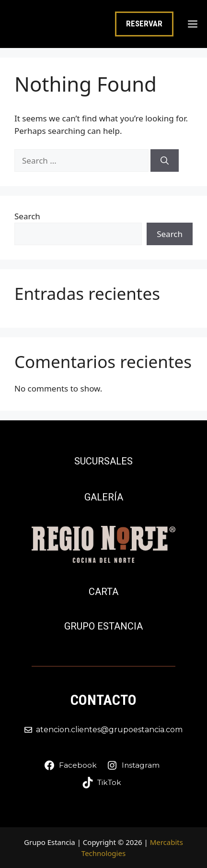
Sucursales (103, 461)
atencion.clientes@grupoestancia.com (109, 730)
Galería (104, 497)
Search (27, 216)
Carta (103, 592)
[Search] (165, 161)
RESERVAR (144, 24)
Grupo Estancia (103, 626)
